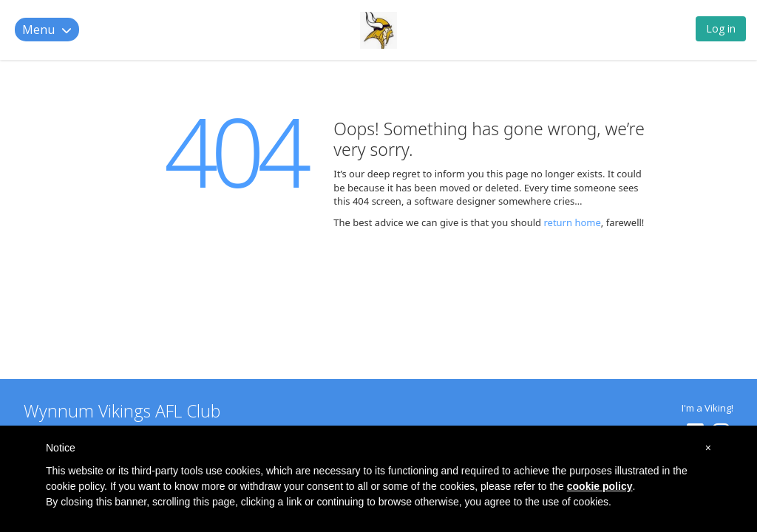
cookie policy (600, 486)
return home (572, 222)
